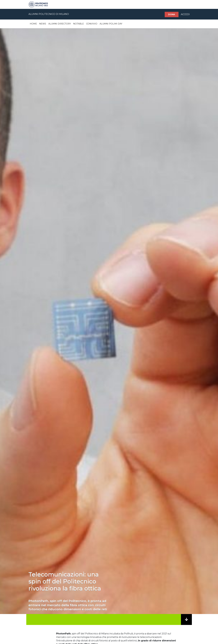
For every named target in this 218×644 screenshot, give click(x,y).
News (43, 24)
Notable (79, 24)
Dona (172, 14)
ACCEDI (185, 14)
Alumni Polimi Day (111, 24)
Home (33, 24)
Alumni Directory (60, 24)
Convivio (92, 24)
